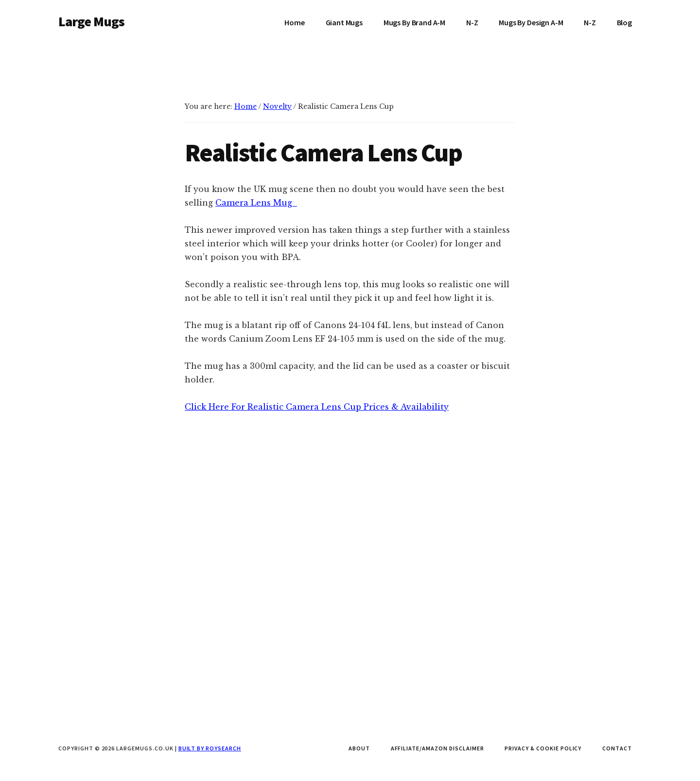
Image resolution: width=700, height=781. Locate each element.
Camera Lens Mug (254, 203)
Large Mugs (92, 21)
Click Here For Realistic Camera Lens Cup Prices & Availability (317, 505)
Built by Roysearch (210, 748)
